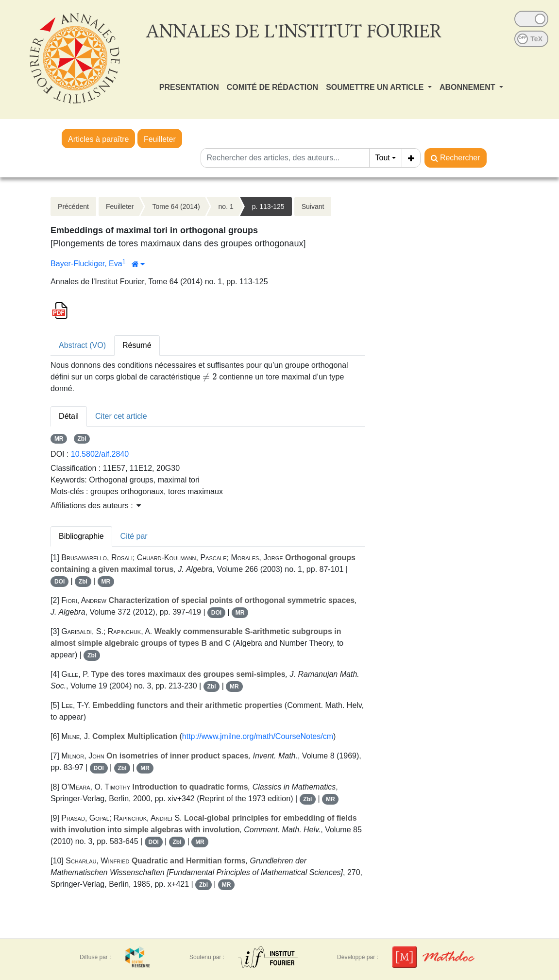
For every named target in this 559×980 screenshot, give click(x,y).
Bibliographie (81, 536)
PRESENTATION (189, 87)
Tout (383, 158)
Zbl (82, 439)
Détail (69, 416)
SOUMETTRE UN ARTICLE (376, 87)
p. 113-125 (268, 206)
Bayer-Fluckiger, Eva (86, 264)
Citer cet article (121, 416)
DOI (59, 582)
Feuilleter (160, 139)
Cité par (134, 536)
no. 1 (226, 206)
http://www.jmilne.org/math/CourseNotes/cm (258, 736)
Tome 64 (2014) (176, 206)
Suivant (313, 206)
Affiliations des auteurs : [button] (96, 506)
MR (59, 439)
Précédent (73, 206)
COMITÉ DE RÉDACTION (272, 87)
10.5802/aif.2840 (100, 454)
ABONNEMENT (468, 87)
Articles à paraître (98, 139)
